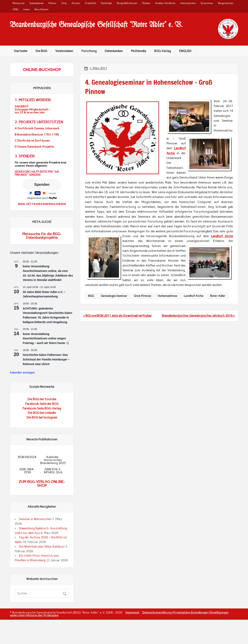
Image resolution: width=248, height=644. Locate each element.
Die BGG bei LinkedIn (42, 413)
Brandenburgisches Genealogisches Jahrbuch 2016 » (198, 316)
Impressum (132, 612)
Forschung (89, 51)
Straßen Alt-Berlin (165, 3)
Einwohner (207, 3)
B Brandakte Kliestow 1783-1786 (37, 135)
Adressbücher (188, 3)
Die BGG (41, 51)
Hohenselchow (167, 296)
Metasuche (18, 3)
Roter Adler (218, 296)
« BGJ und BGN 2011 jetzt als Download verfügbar (117, 316)
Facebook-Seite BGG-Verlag (42, 408)
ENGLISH (185, 51)
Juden (27, 9)
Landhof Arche (222, 236)
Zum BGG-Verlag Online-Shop (42, 484)
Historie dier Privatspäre (42, 615)
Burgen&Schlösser (127, 3)
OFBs (15, 9)
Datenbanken (114, 51)
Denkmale (106, 3)
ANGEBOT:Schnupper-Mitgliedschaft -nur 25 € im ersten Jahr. (32, 110)
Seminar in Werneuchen (35, 519)
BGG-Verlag (162, 51)
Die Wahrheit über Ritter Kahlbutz (42, 547)
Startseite (21, 51)
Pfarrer (52, 3)
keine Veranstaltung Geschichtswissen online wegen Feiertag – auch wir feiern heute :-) (46, 338)
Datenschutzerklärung (157, 612)
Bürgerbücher (226, 3)
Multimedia (139, 51)
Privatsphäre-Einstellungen (191, 612)
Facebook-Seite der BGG (42, 404)
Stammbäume (36, 3)
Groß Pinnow (142, 296)
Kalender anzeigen (22, 373)
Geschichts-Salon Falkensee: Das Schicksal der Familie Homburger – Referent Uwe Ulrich (46, 359)
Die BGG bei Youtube (42, 399)
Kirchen (76, 3)
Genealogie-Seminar (114, 296)
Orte (64, 3)
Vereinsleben (64, 51)
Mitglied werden (35, 100)
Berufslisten (42, 9)
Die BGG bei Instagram (42, 417)
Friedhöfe (91, 3)
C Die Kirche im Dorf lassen (32, 141)
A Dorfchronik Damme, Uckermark (37, 128)
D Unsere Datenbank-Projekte (34, 147)
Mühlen (146, 3)
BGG (91, 296)
